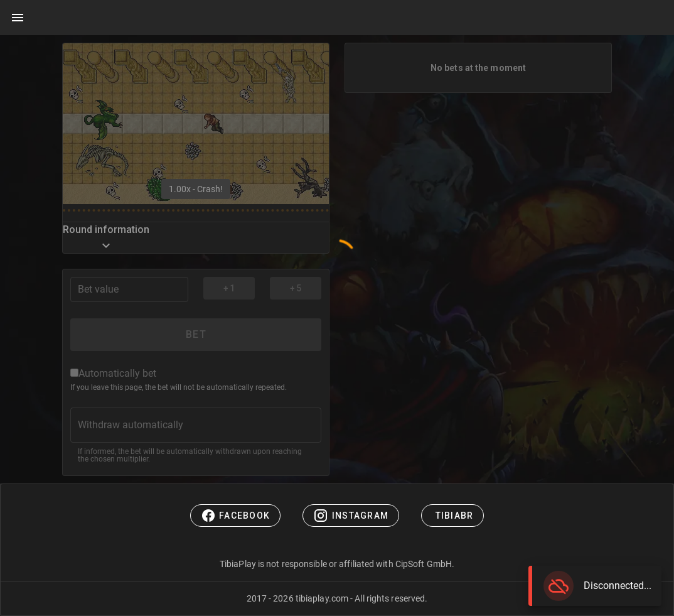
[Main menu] (18, 18)
